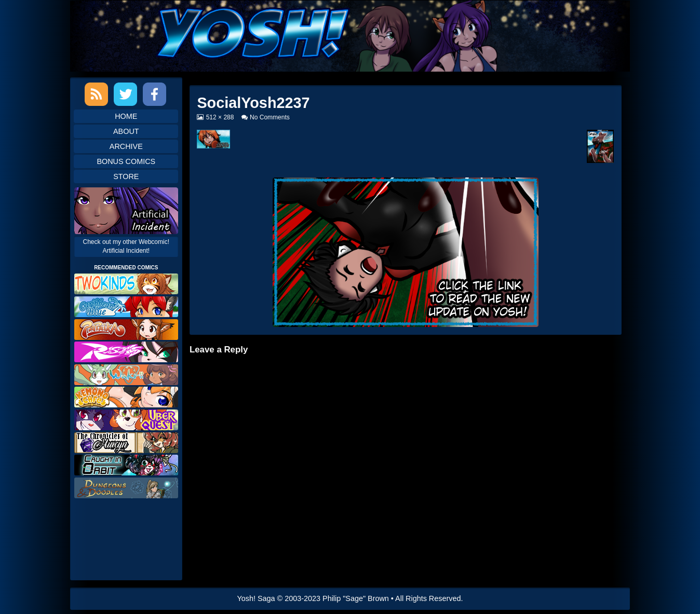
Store (126, 176)
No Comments (270, 117)
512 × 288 (220, 117)
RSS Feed (96, 94)
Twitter (125, 94)
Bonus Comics (126, 161)
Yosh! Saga (256, 598)
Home (126, 116)
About (126, 131)
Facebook (154, 94)
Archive (126, 146)
